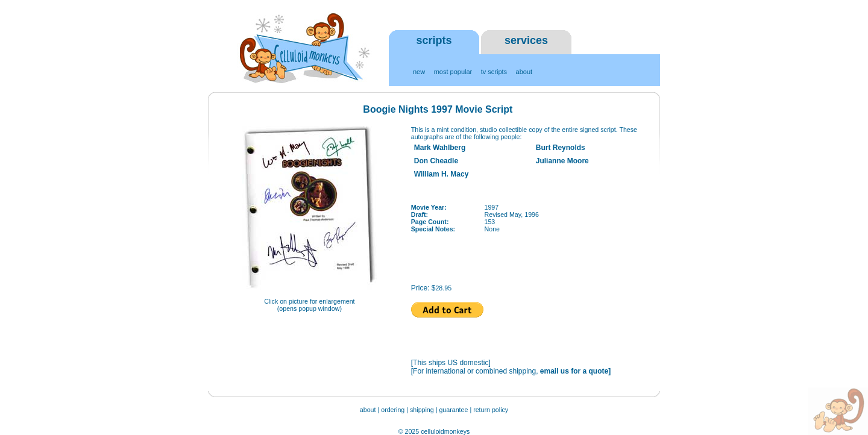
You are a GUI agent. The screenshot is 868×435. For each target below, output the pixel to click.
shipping (422, 410)
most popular (453, 72)
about (524, 72)
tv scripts (494, 72)
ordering (393, 410)
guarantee (454, 410)
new (419, 72)
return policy (491, 410)
